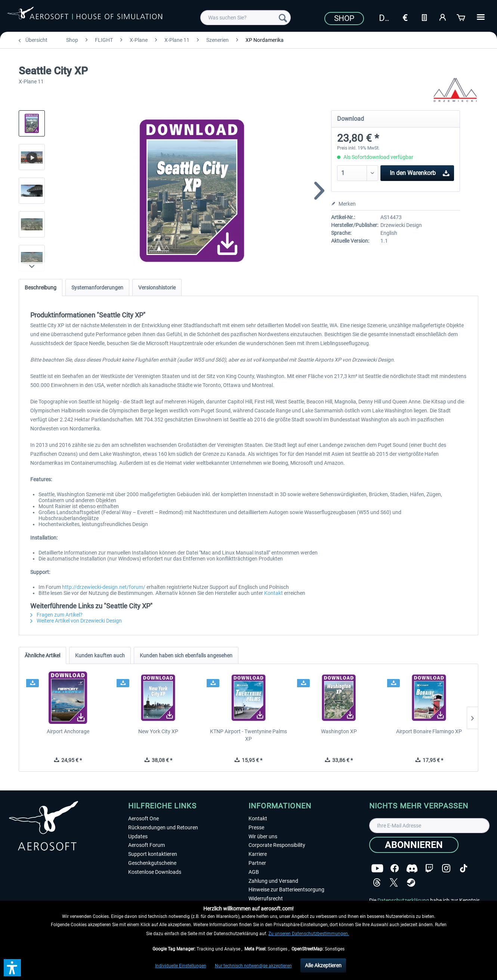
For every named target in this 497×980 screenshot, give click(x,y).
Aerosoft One (143, 818)
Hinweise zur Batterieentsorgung (286, 890)
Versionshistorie (157, 288)
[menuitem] (246, 18)
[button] (12, 968)
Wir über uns (263, 836)
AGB (254, 872)
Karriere (258, 854)
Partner (257, 863)
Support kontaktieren (153, 854)
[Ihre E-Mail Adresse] (430, 826)
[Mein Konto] (443, 17)
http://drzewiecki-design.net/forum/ (104, 587)
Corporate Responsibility (277, 845)
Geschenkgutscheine (152, 863)
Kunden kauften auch (100, 655)
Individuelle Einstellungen (181, 966)
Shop (344, 18)
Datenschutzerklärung (403, 900)
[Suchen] (283, 18)
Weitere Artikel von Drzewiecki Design (76, 621)
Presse (256, 827)
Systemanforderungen (97, 288)
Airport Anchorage (68, 731)
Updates (138, 836)
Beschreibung (41, 288)
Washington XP (339, 731)
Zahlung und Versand (273, 881)
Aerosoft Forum (146, 845)
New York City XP (158, 731)
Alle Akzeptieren (323, 965)
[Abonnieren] (414, 845)
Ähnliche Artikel (42, 655)
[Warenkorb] (461, 17)
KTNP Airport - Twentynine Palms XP (248, 735)
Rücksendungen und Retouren (163, 827)
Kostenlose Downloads (155, 872)
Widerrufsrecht (266, 898)
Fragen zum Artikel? (56, 615)
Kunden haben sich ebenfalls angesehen (186, 655)
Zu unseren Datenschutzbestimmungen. (309, 934)
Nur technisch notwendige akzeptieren (253, 966)
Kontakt (274, 593)
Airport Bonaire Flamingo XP (429, 731)
